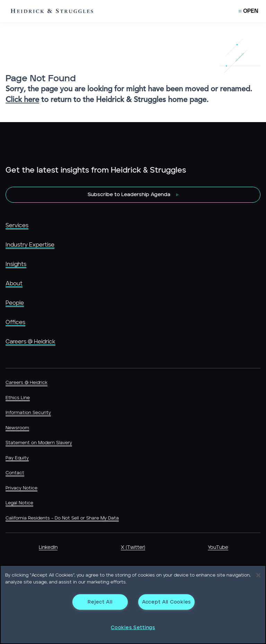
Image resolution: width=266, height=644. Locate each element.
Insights (16, 264)
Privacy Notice (21, 488)
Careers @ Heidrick (30, 342)
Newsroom (17, 428)
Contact (15, 473)
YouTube (218, 548)
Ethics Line (18, 398)
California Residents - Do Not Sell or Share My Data (62, 518)
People (15, 303)
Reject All (100, 602)
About (14, 284)
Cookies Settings (133, 628)
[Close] (258, 575)
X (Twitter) (133, 548)
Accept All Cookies (166, 602)
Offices (15, 322)
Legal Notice (19, 503)
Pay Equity (17, 458)
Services (17, 226)
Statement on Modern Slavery (39, 443)
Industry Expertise (30, 245)
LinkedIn (48, 548)
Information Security (28, 413)
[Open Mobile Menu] (249, 11)
